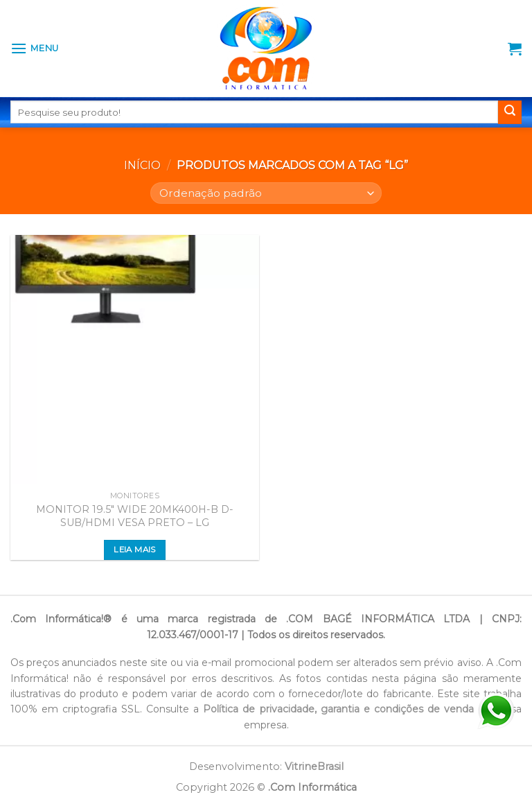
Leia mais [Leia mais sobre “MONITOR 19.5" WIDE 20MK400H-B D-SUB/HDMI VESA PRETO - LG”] (134, 550)
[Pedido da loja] (266, 193)
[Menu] (35, 48)
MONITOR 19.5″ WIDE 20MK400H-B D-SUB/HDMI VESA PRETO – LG (135, 516)
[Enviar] (510, 112)
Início (142, 165)
